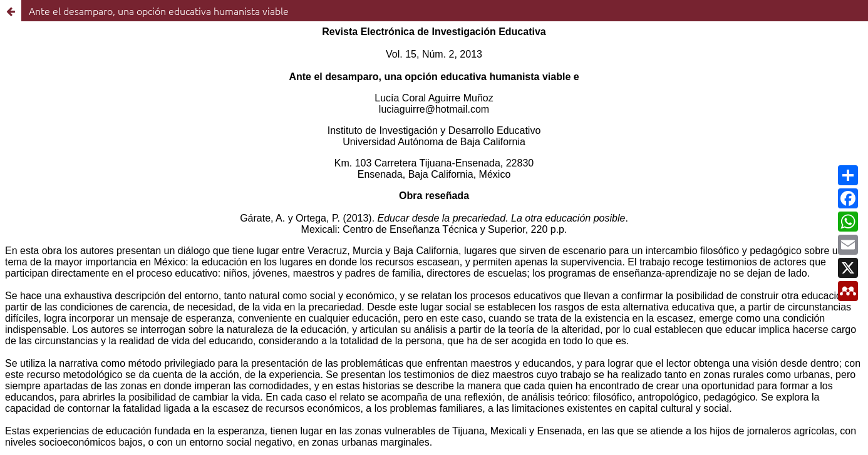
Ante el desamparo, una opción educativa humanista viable (159, 11)
